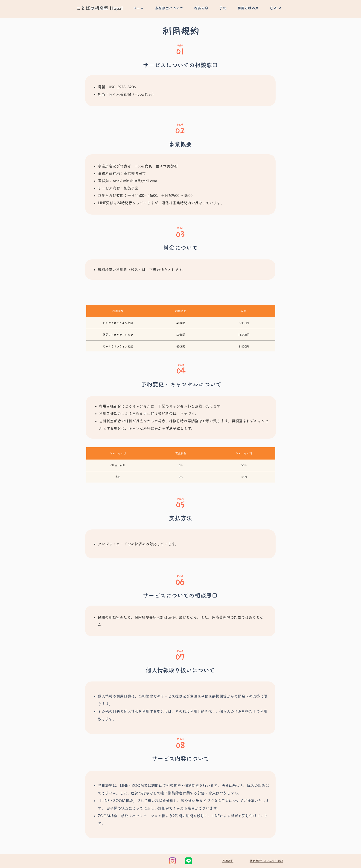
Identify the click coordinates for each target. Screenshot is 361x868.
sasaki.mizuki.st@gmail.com (135, 181)
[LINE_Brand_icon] (189, 861)
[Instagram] (172, 861)
